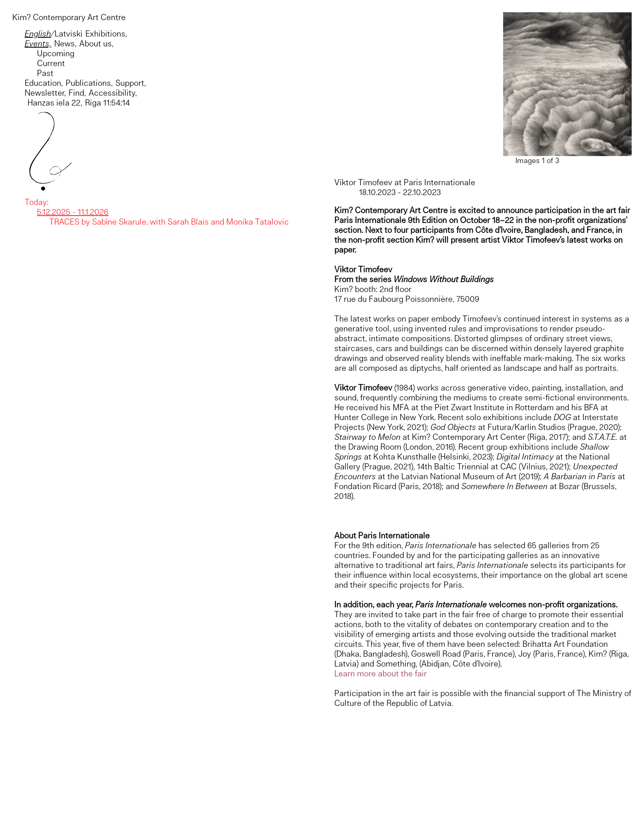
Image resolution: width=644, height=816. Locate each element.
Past (45, 73)
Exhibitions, (106, 33)
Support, (131, 83)
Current (51, 63)
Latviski (69, 33)
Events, (38, 43)
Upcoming (56, 53)
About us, (96, 43)
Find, (77, 93)
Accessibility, (113, 93)
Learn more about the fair (381, 673)
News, (65, 43)
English (38, 33)
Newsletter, (45, 93)
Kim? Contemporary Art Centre (69, 17)
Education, (44, 83)
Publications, (89, 83)
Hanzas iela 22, (53, 102)
